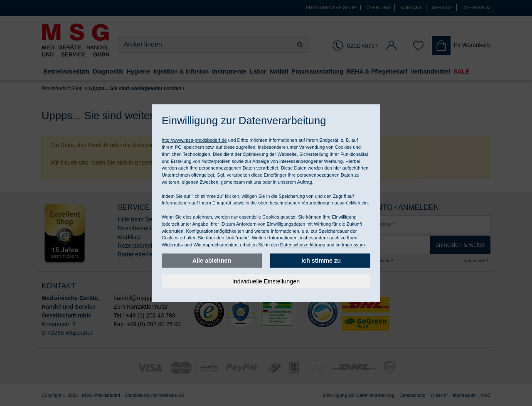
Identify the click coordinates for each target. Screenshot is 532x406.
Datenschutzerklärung (303, 245)
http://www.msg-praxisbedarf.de (194, 140)
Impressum (353, 245)
